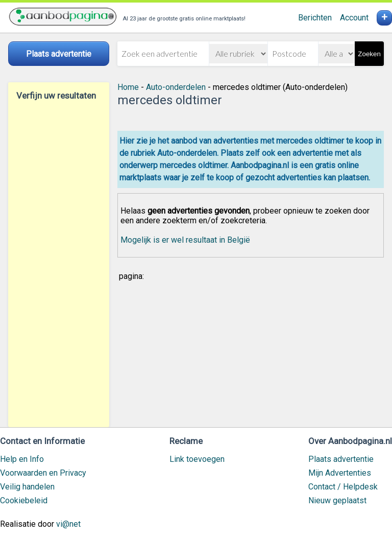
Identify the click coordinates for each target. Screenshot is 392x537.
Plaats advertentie (341, 459)
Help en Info (22, 459)
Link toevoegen (197, 459)
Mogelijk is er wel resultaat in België (185, 240)
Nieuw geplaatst (337, 500)
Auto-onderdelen (176, 87)
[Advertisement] (59, 264)
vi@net (68, 524)
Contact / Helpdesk (343, 487)
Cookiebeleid (24, 500)
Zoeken (369, 54)
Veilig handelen (27, 487)
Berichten (315, 18)
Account (354, 18)
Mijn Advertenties (340, 473)
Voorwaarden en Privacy (43, 473)
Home (128, 87)
